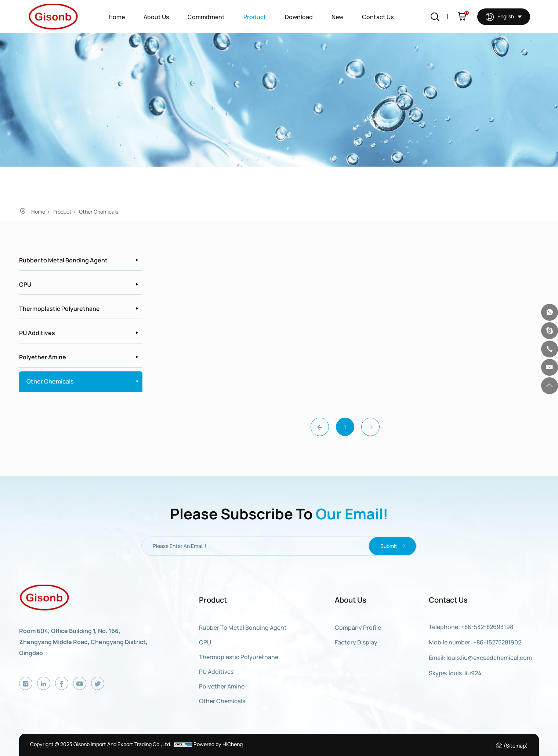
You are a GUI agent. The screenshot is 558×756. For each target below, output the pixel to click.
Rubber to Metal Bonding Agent (63, 260)
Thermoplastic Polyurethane (59, 309)
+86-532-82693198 (487, 627)
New (337, 17)
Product (255, 17)
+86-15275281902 (497, 642)
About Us (156, 17)
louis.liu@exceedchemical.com (489, 658)
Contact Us (378, 17)
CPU (25, 284)
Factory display (356, 642)
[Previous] (320, 427)
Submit (393, 546)
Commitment (206, 17)
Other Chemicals (99, 212)
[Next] (370, 427)
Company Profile (358, 628)
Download (299, 17)
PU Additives (37, 333)
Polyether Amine (43, 357)
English (500, 16)
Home (117, 17)
